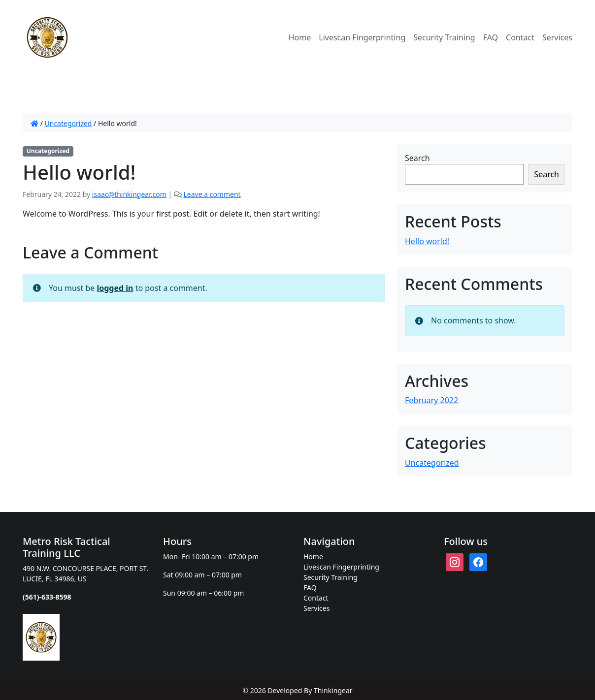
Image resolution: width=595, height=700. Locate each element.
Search (417, 158)
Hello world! (427, 241)
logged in (115, 288)
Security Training (444, 37)
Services (557, 37)
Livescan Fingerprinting (362, 37)
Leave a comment (212, 194)
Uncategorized (68, 123)
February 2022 (431, 400)
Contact (520, 37)
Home (300, 37)
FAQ (491, 37)
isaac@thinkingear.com (129, 194)
